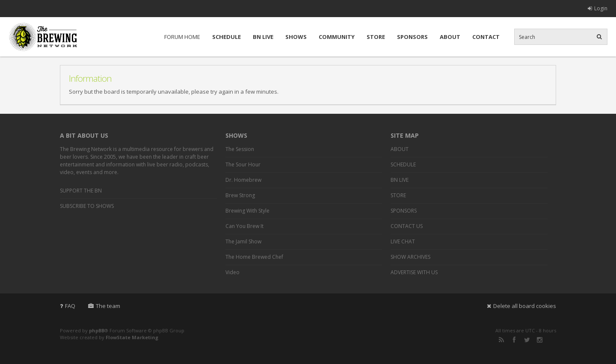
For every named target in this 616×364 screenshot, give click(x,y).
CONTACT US (407, 226)
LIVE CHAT (403, 241)
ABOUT (450, 37)
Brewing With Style (247, 211)
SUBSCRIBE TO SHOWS (87, 206)
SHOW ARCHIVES (410, 257)
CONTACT (486, 37)
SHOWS (296, 37)
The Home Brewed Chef (254, 257)
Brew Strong (240, 195)
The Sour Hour (243, 164)
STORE (376, 37)
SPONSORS (412, 37)
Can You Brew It (244, 226)
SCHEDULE (227, 37)
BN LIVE (263, 37)
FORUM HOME (182, 37)
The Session (240, 149)
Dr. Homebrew (243, 180)
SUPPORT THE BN (81, 191)
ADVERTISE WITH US (414, 272)
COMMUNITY (337, 37)
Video (232, 272)
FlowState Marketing (132, 337)
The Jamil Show (243, 241)
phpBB (97, 330)
